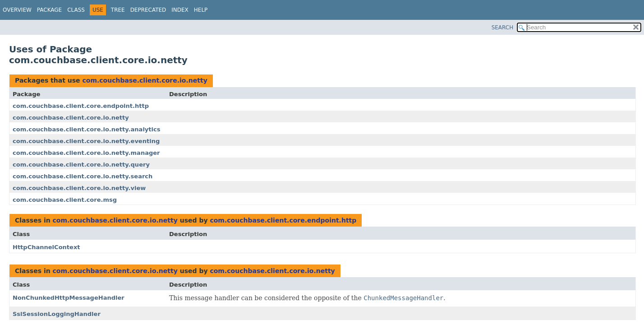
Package (49, 10)
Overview (17, 10)
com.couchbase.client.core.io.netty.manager (86, 153)
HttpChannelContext (46, 247)
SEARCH (503, 28)
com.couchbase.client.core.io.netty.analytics (86, 129)
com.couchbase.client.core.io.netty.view (79, 188)
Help (201, 10)
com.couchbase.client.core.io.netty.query (81, 165)
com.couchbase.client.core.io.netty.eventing (86, 141)
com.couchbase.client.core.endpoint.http (81, 106)
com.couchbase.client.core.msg (65, 200)
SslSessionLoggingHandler (57, 314)
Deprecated (148, 10)
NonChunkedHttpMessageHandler (69, 298)
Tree (118, 10)
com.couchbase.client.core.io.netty (145, 80)
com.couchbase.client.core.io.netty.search (83, 176)
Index (180, 10)
